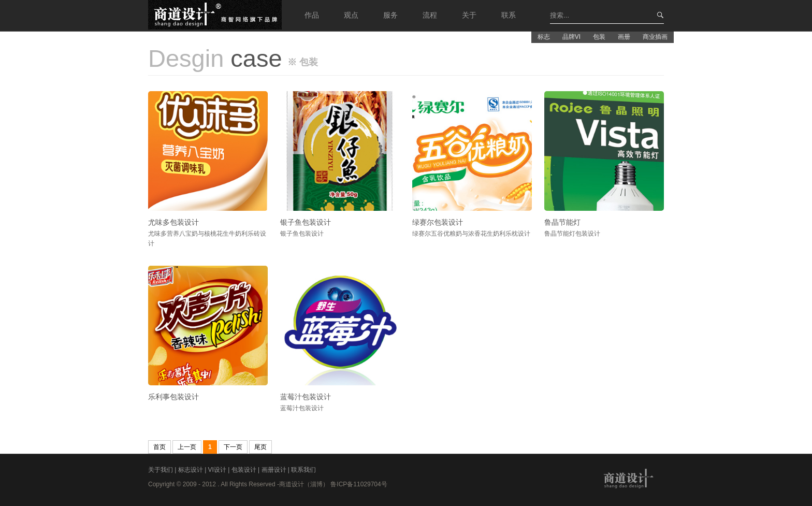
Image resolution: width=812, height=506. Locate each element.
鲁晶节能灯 (562, 222)
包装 (599, 37)
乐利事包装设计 (173, 397)
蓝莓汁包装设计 (306, 397)
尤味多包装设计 (173, 222)
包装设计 (245, 470)
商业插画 (655, 37)
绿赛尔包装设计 (438, 222)
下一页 (233, 447)
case (215, 58)
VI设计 (218, 470)
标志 (544, 37)
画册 (624, 37)
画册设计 (275, 470)
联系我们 (303, 470)
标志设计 (191, 470)
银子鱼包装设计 (306, 222)
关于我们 (161, 470)
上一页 (187, 447)
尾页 (260, 447)
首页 (160, 447)
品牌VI (571, 37)
